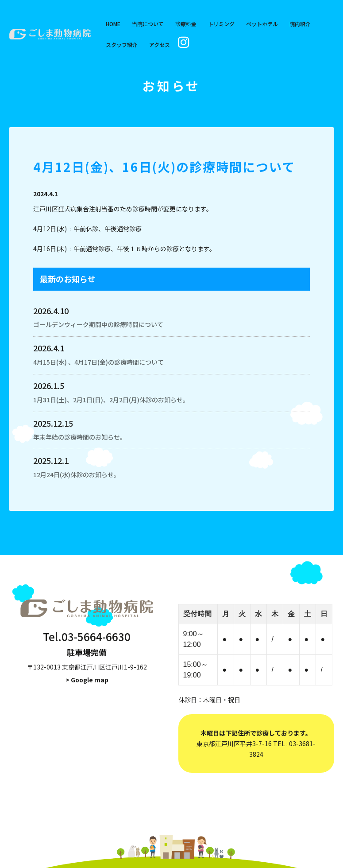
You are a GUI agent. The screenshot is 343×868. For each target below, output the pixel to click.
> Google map (87, 680)
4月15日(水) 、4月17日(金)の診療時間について (98, 362)
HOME (113, 24)
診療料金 (186, 24)
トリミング (221, 24)
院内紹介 (300, 24)
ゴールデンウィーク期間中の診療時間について (98, 324)
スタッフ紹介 (122, 45)
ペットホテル (262, 24)
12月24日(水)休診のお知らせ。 (77, 475)
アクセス (160, 45)
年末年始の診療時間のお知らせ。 (80, 437)
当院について (148, 24)
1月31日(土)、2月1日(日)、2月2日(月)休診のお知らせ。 (111, 400)
